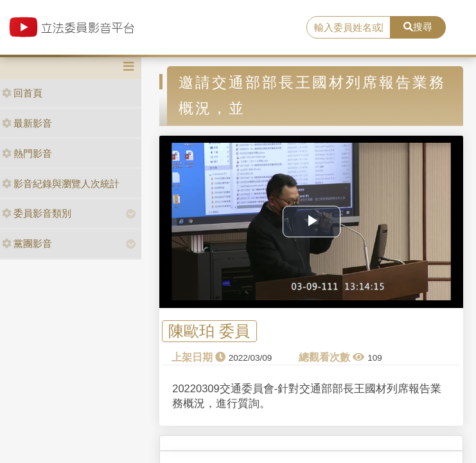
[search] (349, 28)
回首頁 (22, 93)
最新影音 (27, 123)
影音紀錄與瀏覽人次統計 (61, 184)
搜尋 (418, 27)
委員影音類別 (37, 213)
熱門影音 (27, 153)
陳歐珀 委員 (209, 331)
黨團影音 (27, 243)
